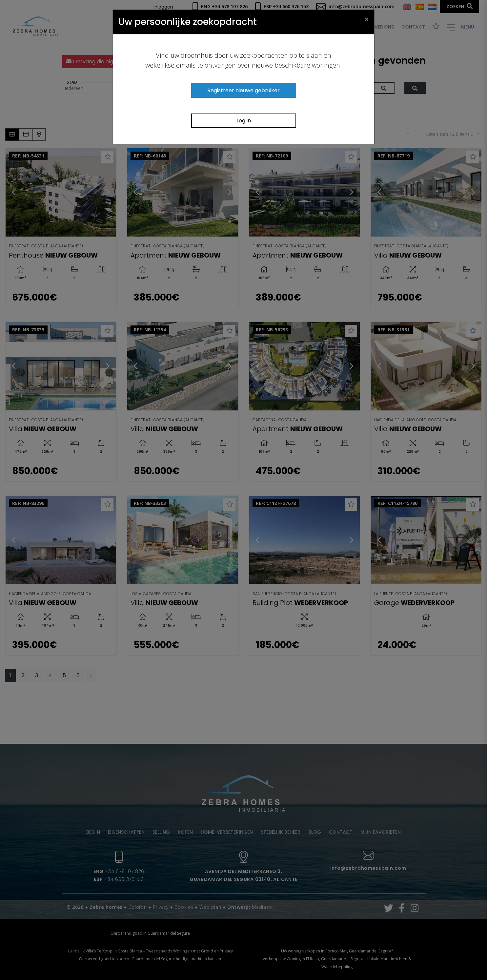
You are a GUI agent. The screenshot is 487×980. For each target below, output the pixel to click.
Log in (244, 121)
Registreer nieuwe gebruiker (243, 90)
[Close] (367, 19)
